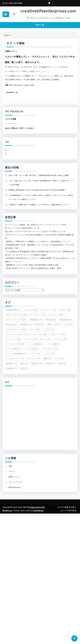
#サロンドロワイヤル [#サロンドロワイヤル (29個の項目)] (17, 315)
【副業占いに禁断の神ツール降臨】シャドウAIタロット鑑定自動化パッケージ (39, 205)
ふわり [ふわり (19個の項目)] (68, 325)
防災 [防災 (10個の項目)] (24, 368)
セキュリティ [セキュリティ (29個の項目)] (58, 334)
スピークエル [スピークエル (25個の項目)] (40, 334)
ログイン (12, 471)
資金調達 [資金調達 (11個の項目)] (12, 368)
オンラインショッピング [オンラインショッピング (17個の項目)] (18, 334)
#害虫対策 (64, 67)
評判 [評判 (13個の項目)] (62, 364)
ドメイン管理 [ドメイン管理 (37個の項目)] (31, 349)
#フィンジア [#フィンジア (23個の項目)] (56, 315)
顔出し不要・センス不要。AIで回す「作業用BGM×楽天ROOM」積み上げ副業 (39, 175)
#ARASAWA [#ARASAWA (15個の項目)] (13, 310)
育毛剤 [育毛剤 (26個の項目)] (50, 364)
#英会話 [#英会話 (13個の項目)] (51, 320)
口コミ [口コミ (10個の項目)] (59, 359)
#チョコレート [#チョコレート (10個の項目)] (38, 315)
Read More (11, 92)
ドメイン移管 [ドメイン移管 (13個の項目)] (13, 349)
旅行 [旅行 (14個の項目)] (24, 364)
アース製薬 (9, 71)
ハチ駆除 (31, 71)
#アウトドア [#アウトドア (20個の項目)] (30, 310)
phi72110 (28, 67)
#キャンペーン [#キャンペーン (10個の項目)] (49, 310)
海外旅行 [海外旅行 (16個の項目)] (37, 364)
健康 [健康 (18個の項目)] (47, 359)
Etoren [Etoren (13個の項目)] (39, 325)
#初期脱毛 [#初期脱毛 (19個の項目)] (36, 320)
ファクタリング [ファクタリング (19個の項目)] (50, 349)
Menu (40, 25)
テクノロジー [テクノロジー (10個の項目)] (13, 339)
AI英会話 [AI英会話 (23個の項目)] (12, 325)
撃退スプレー (12, 51)
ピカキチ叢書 (11, 119)
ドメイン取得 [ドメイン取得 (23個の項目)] (35, 344)
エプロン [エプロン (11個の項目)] (49, 330)
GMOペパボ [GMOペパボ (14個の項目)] (54, 325)
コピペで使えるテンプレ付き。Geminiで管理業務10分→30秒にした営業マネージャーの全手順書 (41, 183)
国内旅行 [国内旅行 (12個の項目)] (12, 364)
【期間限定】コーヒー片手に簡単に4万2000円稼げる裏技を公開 (32, 265)
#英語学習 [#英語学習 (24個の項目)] (65, 320)
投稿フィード (14, 477)
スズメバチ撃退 (21, 71)
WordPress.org (14, 487)
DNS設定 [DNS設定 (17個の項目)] (26, 325)
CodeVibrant (38, 511)
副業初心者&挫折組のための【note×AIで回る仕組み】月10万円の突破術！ (38, 190)
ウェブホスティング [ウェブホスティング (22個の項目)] (16, 330)
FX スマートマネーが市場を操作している (22, 228)
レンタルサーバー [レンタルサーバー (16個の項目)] (15, 359)
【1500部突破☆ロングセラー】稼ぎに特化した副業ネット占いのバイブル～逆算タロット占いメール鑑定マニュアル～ (41, 197)
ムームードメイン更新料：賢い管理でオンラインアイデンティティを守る (36, 225)
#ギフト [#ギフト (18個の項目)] (65, 310)
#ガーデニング (53, 67)
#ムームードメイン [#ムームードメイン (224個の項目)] (16, 320)
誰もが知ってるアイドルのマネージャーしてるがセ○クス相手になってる (35, 231)
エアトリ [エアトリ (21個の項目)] (35, 330)
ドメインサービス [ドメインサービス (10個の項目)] (15, 344)
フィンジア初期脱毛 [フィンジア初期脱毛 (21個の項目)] (16, 354)
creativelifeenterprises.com (48, 11)
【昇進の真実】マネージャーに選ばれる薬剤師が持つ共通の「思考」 (34, 268)
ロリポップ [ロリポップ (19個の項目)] (34, 359)
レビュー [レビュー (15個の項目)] (49, 354)
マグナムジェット (42, 71)
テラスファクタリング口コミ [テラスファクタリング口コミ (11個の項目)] (37, 339)
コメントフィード (16, 482)
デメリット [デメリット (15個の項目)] (60, 339)
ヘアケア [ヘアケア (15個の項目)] (35, 354)
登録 (10, 466)
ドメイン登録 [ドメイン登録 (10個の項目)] (53, 344)
